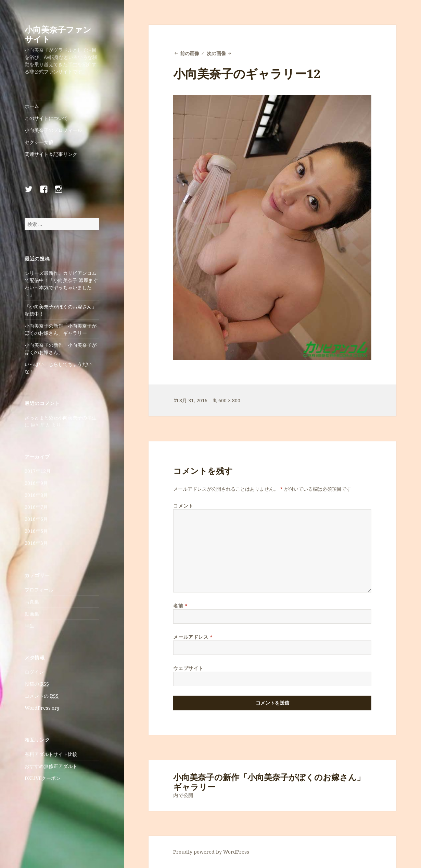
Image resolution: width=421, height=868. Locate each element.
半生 (29, 626)
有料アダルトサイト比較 (51, 754)
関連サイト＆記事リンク (51, 154)
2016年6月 (36, 519)
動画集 (32, 614)
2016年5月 (36, 531)
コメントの (42, 696)
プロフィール (39, 590)
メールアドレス (193, 637)
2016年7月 (36, 507)
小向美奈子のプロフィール (53, 130)
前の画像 (190, 53)
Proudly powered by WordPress (211, 852)
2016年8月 (36, 495)
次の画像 (216, 53)
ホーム (32, 106)
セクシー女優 (39, 142)
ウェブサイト (188, 668)
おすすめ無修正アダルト (51, 766)
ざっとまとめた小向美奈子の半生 (61, 418)
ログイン (34, 672)
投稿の (37, 684)
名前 (180, 606)
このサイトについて (46, 118)
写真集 (32, 602)
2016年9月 (36, 483)
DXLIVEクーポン (43, 778)
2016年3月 (36, 543)
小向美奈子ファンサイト (58, 34)
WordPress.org (42, 708)
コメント (183, 506)
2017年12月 (38, 471)
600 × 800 (229, 400)
